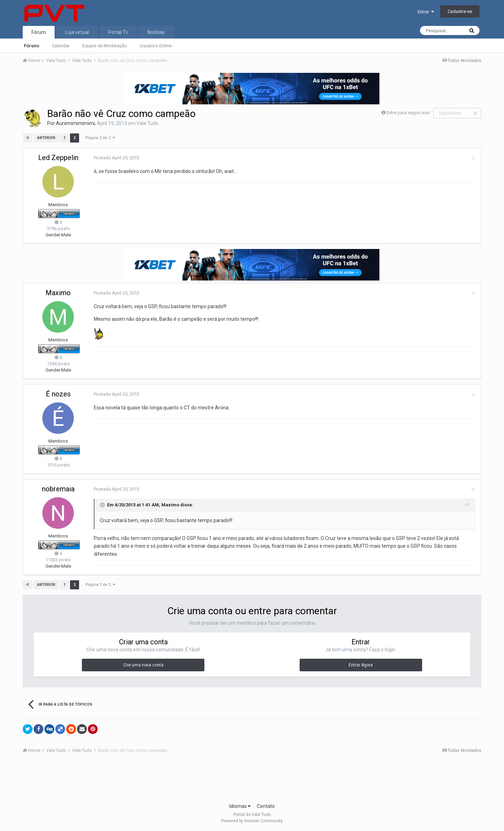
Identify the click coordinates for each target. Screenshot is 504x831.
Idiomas (240, 806)
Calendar (61, 46)
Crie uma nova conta (143, 665)
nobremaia (58, 489)
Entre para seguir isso (408, 113)
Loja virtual (77, 32)
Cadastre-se (460, 11)
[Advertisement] (252, 780)
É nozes (58, 394)
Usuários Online (156, 46)
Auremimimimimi (75, 123)
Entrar (426, 12)
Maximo (58, 293)
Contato (266, 806)
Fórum (39, 32)
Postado (116, 158)
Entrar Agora (361, 665)
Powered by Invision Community (252, 821)
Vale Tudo (148, 123)
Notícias (156, 32)
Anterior (46, 138)
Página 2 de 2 (100, 138)
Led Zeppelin (58, 158)
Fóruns (31, 46)
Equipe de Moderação (105, 46)
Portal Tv (118, 32)
